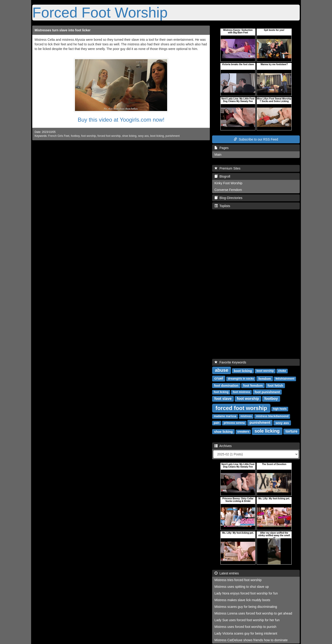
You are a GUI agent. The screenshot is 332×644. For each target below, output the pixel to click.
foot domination (226, 385)
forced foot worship (109, 136)
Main (218, 155)
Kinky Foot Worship (228, 183)
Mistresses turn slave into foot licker (63, 30)
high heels (280, 409)
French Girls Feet (59, 136)
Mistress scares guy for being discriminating (246, 607)
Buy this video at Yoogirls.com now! (121, 120)
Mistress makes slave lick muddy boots (242, 600)
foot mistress (241, 392)
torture (291, 431)
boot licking (157, 136)
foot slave (223, 399)
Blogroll (222, 176)
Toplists (222, 206)
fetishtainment (285, 379)
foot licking (221, 392)
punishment (173, 136)
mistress (246, 416)
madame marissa (225, 416)
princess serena (234, 423)
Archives (223, 446)
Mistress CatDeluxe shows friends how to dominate (251, 640)
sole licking (267, 431)
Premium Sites (227, 168)
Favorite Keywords (230, 362)
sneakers (243, 432)
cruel (219, 378)
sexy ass (143, 136)
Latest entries (227, 573)
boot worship (265, 371)
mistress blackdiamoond (272, 416)
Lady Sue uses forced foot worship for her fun (247, 620)
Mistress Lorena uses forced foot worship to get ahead (253, 613)
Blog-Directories (228, 198)
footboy (75, 136)
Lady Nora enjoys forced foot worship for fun (246, 593)
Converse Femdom (228, 190)
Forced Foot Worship (100, 12)
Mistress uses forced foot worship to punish (245, 627)
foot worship (89, 136)
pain (217, 423)
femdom (265, 378)
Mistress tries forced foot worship (238, 580)
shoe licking (129, 136)
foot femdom (253, 385)
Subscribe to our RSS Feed (256, 139)
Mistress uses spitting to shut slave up (242, 587)
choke (282, 371)
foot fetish (275, 385)
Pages (221, 148)
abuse (222, 370)
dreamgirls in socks (241, 379)
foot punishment (267, 392)
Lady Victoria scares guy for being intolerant (246, 633)
